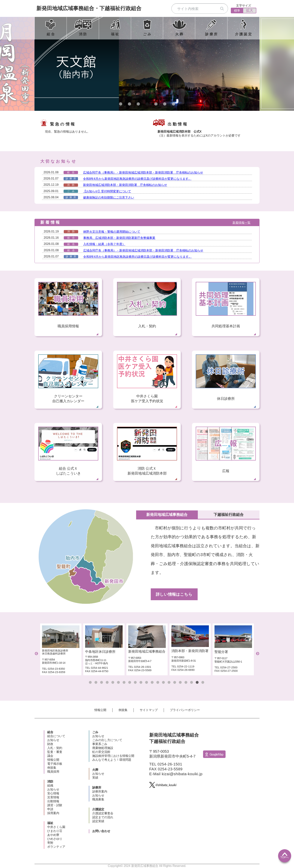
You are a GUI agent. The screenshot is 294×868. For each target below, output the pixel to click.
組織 (50, 785)
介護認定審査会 (103, 813)
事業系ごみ (100, 744)
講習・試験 (55, 805)
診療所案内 (100, 791)
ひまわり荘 (55, 831)
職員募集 (98, 799)
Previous (36, 654)
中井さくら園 (56, 827)
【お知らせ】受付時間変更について (107, 191)
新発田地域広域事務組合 (178, 515)
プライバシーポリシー (185, 710)
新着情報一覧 (241, 223)
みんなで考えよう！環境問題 (112, 760)
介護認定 (98, 809)
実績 (95, 778)
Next (258, 654)
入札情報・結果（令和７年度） (104, 244)
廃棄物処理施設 (103, 748)
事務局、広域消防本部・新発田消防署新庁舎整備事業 (119, 238)
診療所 (97, 788)
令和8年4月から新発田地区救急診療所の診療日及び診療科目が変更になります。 (137, 179)
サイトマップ (149, 710)
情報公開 (100, 710)
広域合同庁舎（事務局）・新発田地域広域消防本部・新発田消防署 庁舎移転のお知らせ (143, 172)
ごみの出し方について (107, 740)
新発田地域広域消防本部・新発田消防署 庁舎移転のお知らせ (125, 185)
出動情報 (53, 801)
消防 (50, 782)
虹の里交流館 (101, 752)
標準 (237, 11)
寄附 (50, 843)
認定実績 (98, 821)
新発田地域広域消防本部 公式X (180, 132)
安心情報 (53, 793)
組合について (56, 736)
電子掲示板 (55, 764)
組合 (50, 732)
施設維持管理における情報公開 (113, 756)
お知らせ (53, 740)
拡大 (250, 10)
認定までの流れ (103, 817)
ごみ (95, 732)
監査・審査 (55, 752)
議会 (50, 756)
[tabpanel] (147, 64)
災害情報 (53, 797)
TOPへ (285, 856)
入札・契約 (55, 748)
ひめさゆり (55, 839)
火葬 (95, 770)
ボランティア (56, 847)
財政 (50, 744)
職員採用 (53, 772)
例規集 (123, 710)
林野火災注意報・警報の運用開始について (112, 232)
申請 (50, 809)
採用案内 (53, 813)
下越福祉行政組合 (232, 515)
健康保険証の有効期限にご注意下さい (109, 197)
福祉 (50, 823)
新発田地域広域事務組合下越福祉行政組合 (89, 8)
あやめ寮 (53, 835)
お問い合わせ (101, 831)
